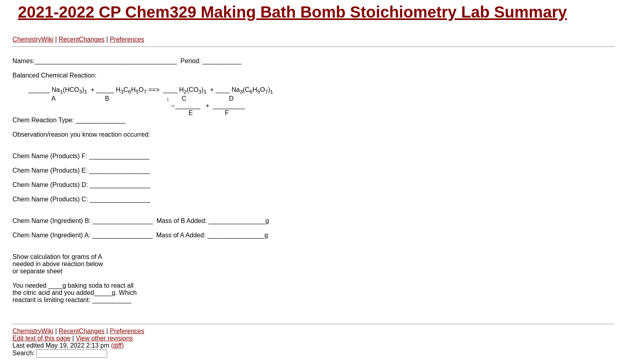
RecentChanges (82, 39)
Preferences (127, 39)
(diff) (118, 345)
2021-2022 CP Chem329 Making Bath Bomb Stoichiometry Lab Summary (293, 12)
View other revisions (104, 338)
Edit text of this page (41, 338)
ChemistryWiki (33, 39)
